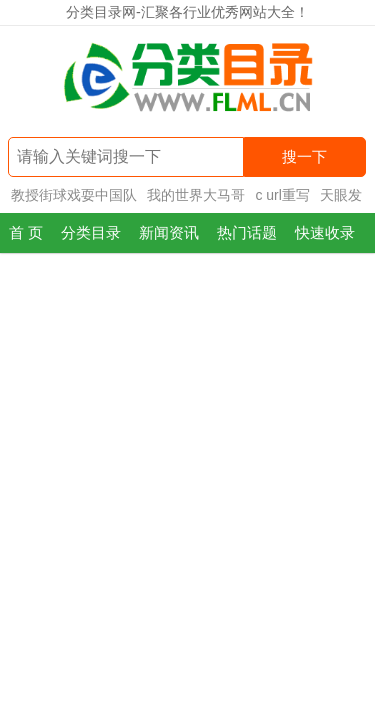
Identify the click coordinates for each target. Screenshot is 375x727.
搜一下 (304, 156)
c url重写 (282, 195)
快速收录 (325, 232)
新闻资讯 (169, 232)
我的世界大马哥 (196, 195)
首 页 (26, 232)
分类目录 (91, 232)
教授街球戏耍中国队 (74, 195)
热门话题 (247, 232)
